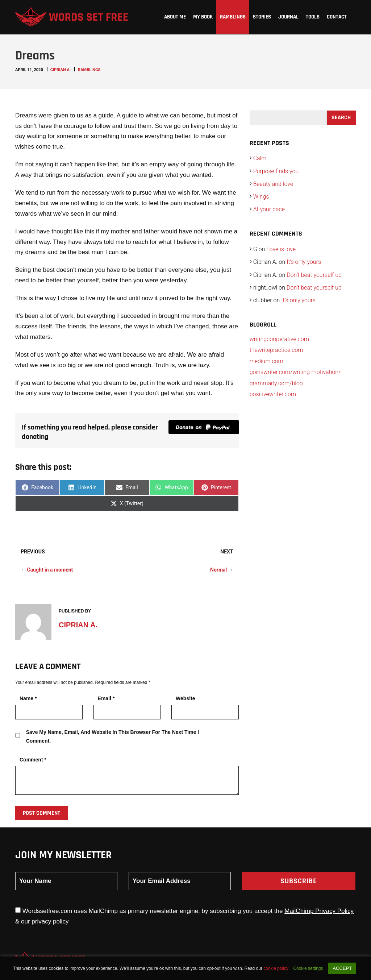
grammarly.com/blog (276, 383)
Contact (337, 17)
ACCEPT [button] (342, 968)
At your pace (269, 209)
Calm (260, 158)
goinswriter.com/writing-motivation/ (295, 372)
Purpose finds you (276, 171)
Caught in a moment (50, 570)
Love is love (281, 249)
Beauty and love (273, 184)
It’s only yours (304, 262)
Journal (288, 17)
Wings (261, 197)
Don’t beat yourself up (314, 275)
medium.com (266, 361)
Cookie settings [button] (308, 968)
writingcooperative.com (279, 339)
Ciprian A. (61, 70)
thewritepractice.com (276, 350)
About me (175, 17)
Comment (33, 760)
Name (28, 698)
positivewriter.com (273, 394)
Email (106, 698)
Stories (262, 17)
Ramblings (233, 17)
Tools (313, 17)
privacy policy (49, 921)
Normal (218, 570)
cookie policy (276, 968)
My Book (203, 17)
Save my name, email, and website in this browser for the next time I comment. (112, 736)
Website (185, 698)
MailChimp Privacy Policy (319, 911)
